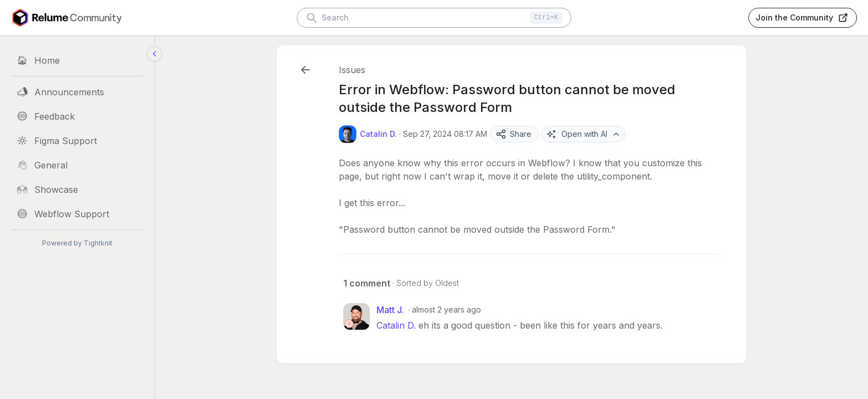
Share (513, 134)
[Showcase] (77, 190)
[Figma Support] (77, 141)
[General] (77, 165)
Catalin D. (396, 325)
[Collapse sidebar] (154, 54)
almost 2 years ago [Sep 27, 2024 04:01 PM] (446, 310)
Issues (352, 70)
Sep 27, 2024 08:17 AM (445, 134)
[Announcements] (77, 92)
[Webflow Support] (77, 214)
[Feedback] (77, 116)
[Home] (77, 60)
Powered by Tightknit (77, 243)
